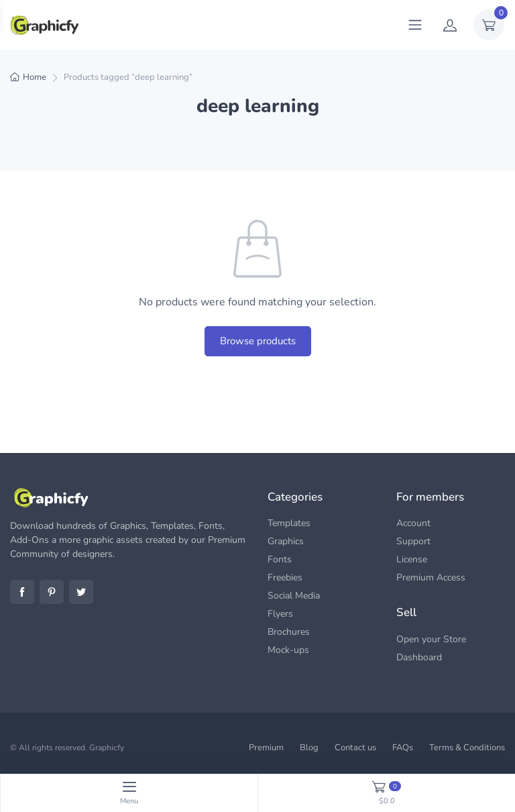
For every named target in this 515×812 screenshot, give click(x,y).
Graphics (286, 541)
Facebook (22, 592)
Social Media (294, 596)
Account (413, 523)
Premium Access (431, 577)
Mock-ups (288, 650)
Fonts (280, 559)
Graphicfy (107, 748)
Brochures (289, 632)
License (412, 559)
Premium (266, 748)
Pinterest (52, 592)
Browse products (258, 341)
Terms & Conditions (467, 748)
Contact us (355, 748)
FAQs (403, 748)
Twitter (81, 592)
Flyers (280, 614)
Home (35, 77)
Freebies (285, 577)
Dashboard (419, 657)
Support (413, 541)
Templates (289, 523)
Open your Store (431, 639)
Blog (309, 748)
